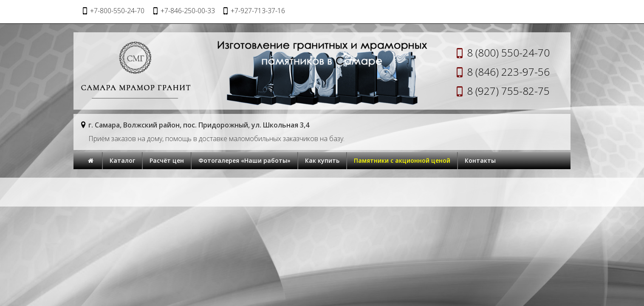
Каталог (122, 160)
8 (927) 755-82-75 (508, 91)
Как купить (322, 160)
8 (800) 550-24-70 (508, 52)
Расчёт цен (167, 160)
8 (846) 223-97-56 (508, 72)
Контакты (480, 160)
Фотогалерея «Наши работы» (244, 160)
